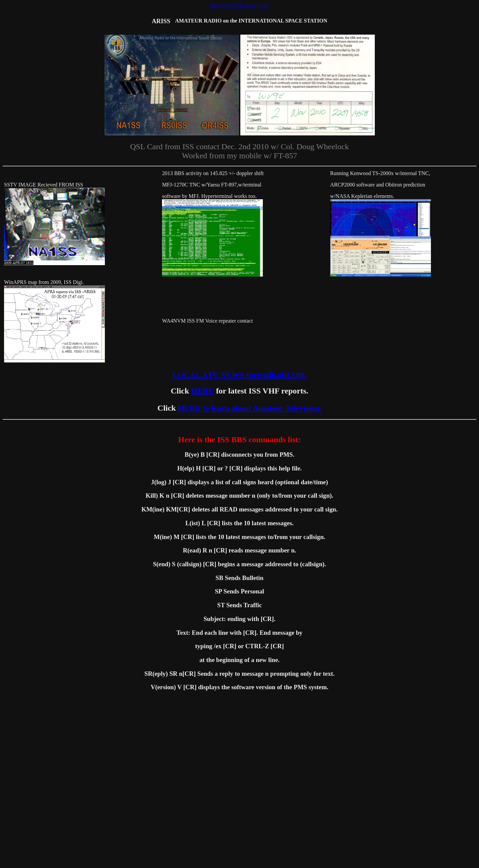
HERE (203, 391)
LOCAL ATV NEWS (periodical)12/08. (239, 375)
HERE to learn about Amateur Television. (250, 408)
